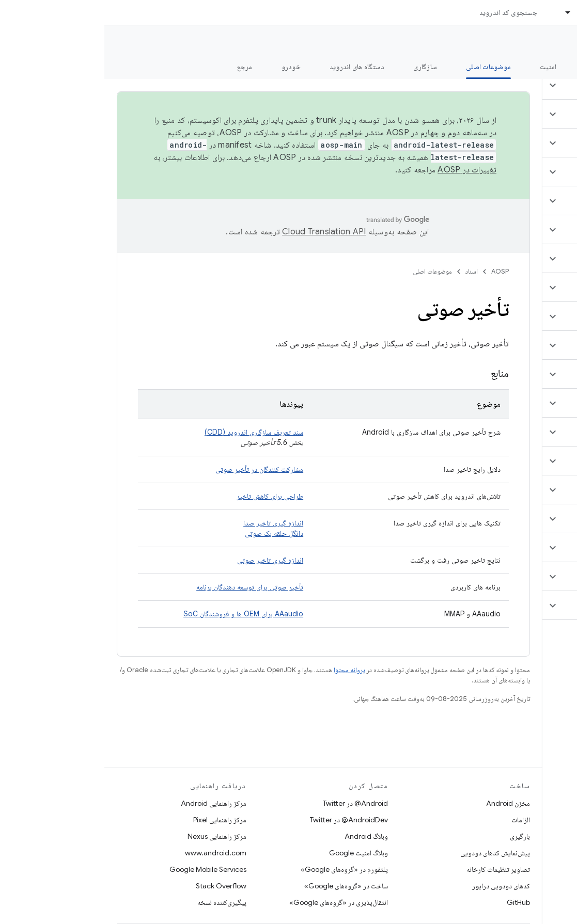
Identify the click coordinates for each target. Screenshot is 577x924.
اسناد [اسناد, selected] (480, 12)
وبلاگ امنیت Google (254, 853)
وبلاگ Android (262, 836)
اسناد (367, 271)
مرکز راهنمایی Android (109, 803)
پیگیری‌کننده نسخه (118, 902)
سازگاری (321, 67)
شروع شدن (497, 67)
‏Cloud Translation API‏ (220, 232)
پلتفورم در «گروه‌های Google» (240, 869)
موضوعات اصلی (328, 271)
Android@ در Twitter (251, 803)
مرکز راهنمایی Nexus (113, 836)
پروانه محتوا (245, 670)
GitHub (414, 902)
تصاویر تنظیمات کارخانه (394, 869)
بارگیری (416, 836)
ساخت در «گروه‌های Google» (242, 886)
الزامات (416, 820)
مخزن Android (404, 803)
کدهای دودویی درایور (397, 886)
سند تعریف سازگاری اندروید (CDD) (150, 432)
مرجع (141, 67)
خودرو (187, 67)
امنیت (444, 67)
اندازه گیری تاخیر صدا (169, 523)
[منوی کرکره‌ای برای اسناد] (459, 12)
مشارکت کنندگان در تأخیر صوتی (155, 469)
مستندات (550, 42)
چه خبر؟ (553, 67)
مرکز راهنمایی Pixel (115, 820)
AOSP (396, 271)
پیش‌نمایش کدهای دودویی (391, 853)
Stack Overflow (117, 886)
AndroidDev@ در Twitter (245, 820)
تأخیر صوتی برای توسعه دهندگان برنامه (145, 587)
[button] (516, 85)
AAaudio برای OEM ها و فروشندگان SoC (139, 614)
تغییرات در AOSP (363, 170)
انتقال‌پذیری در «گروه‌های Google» (234, 902)
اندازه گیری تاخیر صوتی (166, 560)
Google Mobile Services (104, 869)
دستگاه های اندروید (253, 67)
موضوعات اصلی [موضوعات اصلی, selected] (384, 67)
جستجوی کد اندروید (404, 12)
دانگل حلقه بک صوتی (170, 533)
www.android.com (111, 853)
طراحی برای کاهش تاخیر (166, 496)
